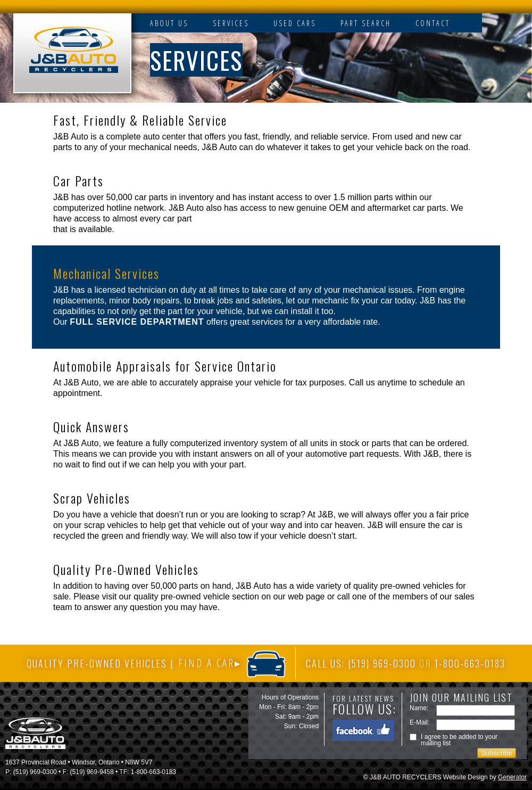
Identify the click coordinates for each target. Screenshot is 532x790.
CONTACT (433, 23)
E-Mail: (419, 722)
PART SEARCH (366, 23)
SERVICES (231, 23)
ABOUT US (169, 23)
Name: (419, 708)
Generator (512, 777)
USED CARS (295, 23)
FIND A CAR (206, 663)
